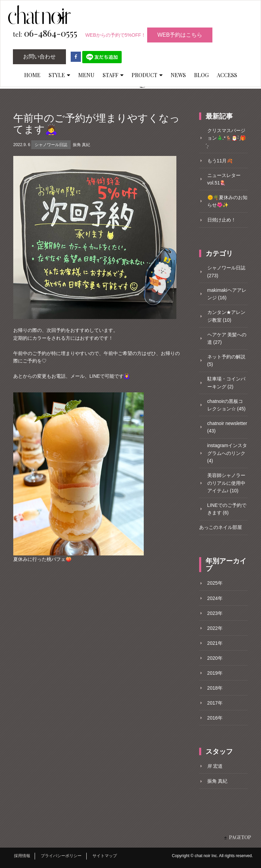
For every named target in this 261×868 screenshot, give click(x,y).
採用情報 (22, 856)
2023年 (215, 613)
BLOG (201, 75)
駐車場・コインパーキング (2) (226, 383)
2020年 (215, 658)
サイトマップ (105, 856)
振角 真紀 (81, 145)
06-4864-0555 (45, 34)
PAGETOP (240, 837)
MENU (86, 75)
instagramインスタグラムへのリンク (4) (227, 453)
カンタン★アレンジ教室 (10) (226, 316)
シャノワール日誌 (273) (226, 271)
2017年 (215, 703)
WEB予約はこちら (180, 35)
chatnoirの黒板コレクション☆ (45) (227, 405)
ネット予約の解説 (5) (226, 360)
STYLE (59, 75)
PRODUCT (147, 75)
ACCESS (227, 75)
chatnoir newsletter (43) (227, 427)
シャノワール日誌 (51, 145)
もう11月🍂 (220, 161)
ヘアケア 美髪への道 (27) (227, 338)
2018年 (215, 688)
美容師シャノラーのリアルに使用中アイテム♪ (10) (226, 483)
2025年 (215, 583)
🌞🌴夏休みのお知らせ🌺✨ (227, 201)
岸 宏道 (215, 766)
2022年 (215, 628)
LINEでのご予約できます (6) (227, 509)
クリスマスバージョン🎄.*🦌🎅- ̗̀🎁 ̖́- (227, 138)
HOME (32, 75)
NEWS (178, 75)
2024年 (215, 598)
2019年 (215, 673)
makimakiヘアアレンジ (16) (227, 294)
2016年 (215, 718)
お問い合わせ (39, 57)
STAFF (113, 75)
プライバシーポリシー (61, 856)
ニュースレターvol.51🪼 (224, 179)
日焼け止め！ (222, 220)
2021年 (215, 643)
